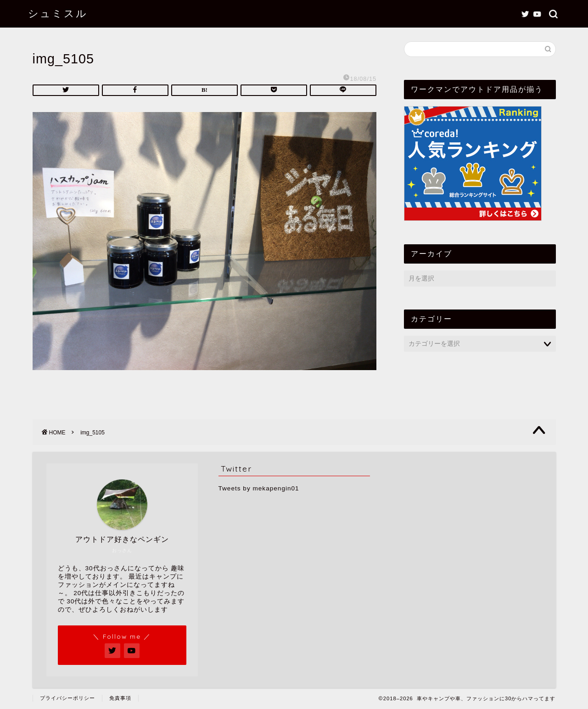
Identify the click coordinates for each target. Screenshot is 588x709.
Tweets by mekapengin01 (259, 488)
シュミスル (58, 13)
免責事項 (120, 698)
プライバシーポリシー (67, 698)
